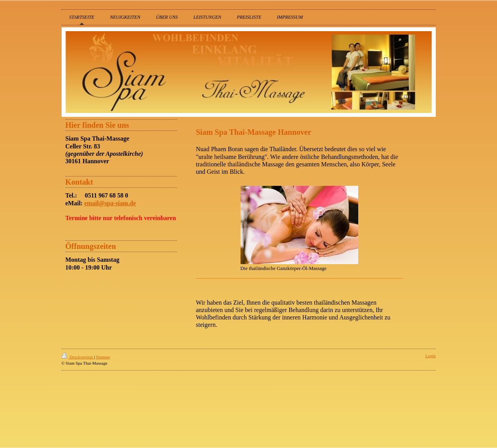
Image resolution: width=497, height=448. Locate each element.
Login (430, 356)
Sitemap (103, 357)
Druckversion (78, 357)
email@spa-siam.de (110, 203)
